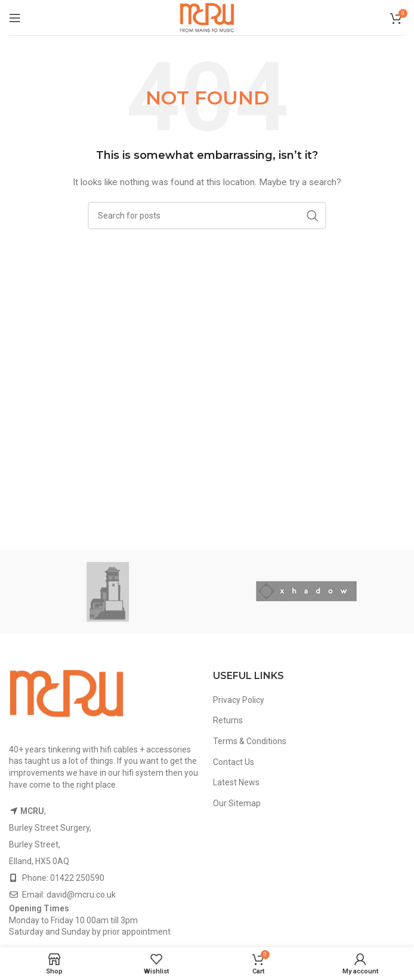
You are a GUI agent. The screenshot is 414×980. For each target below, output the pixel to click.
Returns (228, 720)
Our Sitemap (237, 803)
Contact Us (234, 762)
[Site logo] (207, 17)
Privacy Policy (239, 700)
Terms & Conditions (250, 741)
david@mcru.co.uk (81, 895)
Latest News (236, 782)
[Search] (207, 216)
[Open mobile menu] (15, 18)
